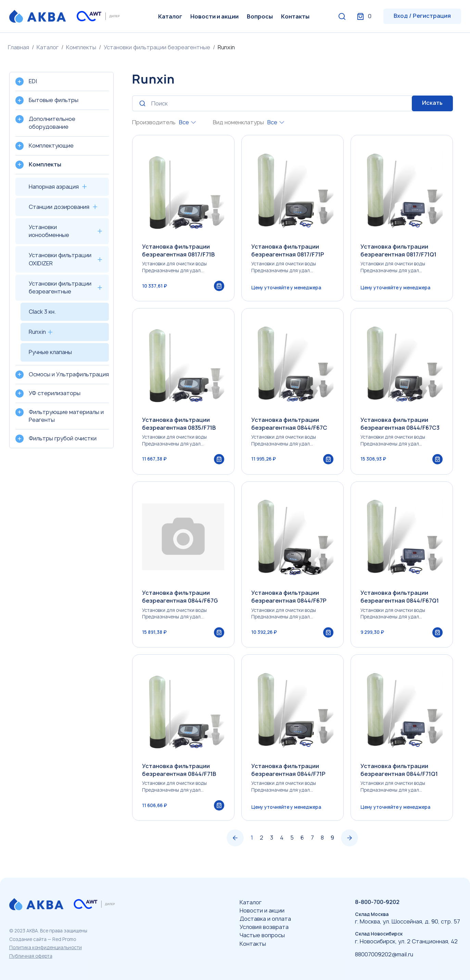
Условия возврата (264, 927)
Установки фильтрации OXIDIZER (60, 259)
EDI (33, 81)
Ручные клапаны (50, 352)
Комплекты (81, 47)
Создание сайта (28, 939)
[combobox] (187, 122)
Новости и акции (214, 16)
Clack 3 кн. (42, 312)
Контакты (295, 16)
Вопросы (260, 16)
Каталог (170, 16)
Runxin (37, 332)
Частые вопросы (262, 935)
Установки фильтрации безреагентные (157, 47)
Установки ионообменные (49, 231)
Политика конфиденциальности (46, 947)
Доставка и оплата (265, 919)
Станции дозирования (59, 207)
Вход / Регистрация (422, 16)
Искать (432, 103)
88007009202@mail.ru (384, 954)
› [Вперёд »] (350, 842)
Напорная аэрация (54, 187)
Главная (18, 47)
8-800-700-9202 (377, 902)
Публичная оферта (31, 956)
